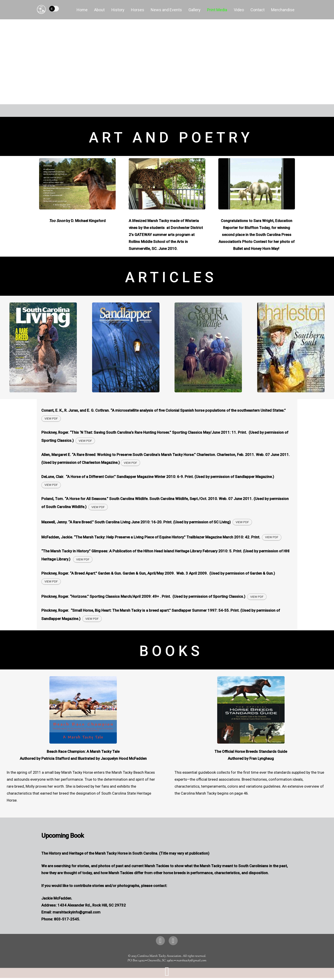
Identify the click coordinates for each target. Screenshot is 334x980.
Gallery (195, 10)
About (99, 10)
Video (239, 10)
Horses (138, 10)
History (118, 10)
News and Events (166, 10)
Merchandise (283, 10)
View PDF (51, 419)
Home (82, 10)
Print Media (217, 10)
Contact (258, 10)
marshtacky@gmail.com (191, 961)
